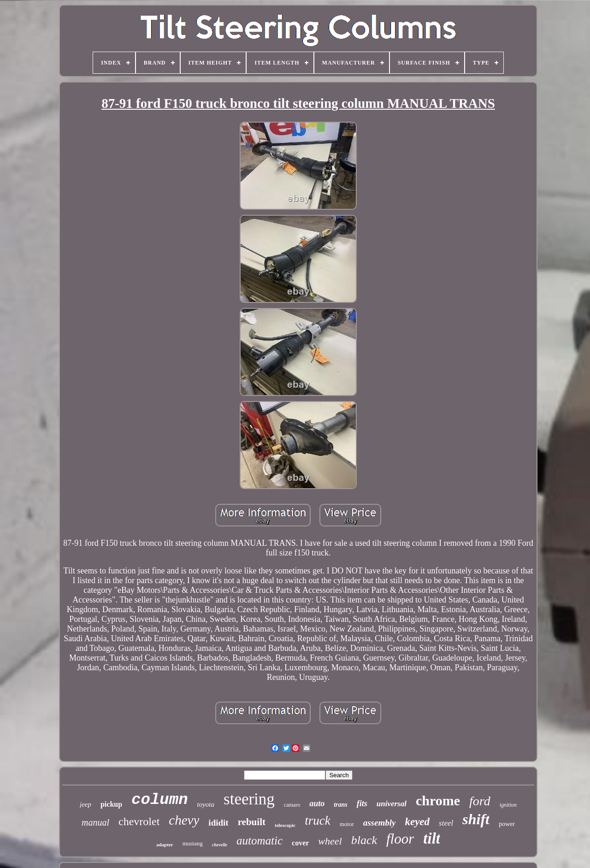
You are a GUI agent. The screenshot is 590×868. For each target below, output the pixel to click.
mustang (193, 843)
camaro (292, 805)
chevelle (220, 845)
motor (347, 824)
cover (300, 843)
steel (446, 823)
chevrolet (139, 821)
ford (480, 801)
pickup (111, 804)
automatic (260, 841)
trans (341, 805)
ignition (508, 805)
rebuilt (252, 822)
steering (249, 799)
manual (95, 822)
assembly (380, 823)
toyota (206, 804)
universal (392, 804)
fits (362, 803)
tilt (432, 838)
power (507, 824)
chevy (184, 820)
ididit (218, 823)
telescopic (285, 825)
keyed (417, 822)
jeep (86, 804)
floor (400, 839)
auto (317, 803)
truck (317, 821)
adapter (165, 844)
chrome (438, 800)
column (159, 800)
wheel (330, 841)
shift (476, 819)
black (364, 840)
